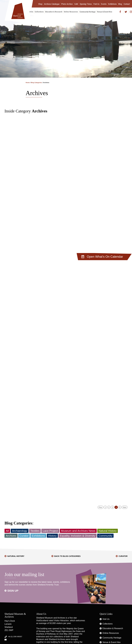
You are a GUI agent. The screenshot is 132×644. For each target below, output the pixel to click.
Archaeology (20, 531)
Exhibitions (112, 4)
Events (104, 4)
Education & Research (54, 12)
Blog (120, 4)
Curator (24, 536)
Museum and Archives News (78, 531)
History (52, 536)
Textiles (35, 531)
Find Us (96, 4)
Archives (11, 536)
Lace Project (50, 531)
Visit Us (106, 619)
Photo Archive (67, 4)
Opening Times (86, 4)
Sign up (13, 591)
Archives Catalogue (52, 4)
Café (76, 4)
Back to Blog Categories (67, 556)
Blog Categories (36, 83)
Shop (40, 4)
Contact (127, 4)
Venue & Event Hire (105, 12)
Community (105, 536)
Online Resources (71, 12)
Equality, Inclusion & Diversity (78, 536)
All (7, 531)
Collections (39, 12)
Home (28, 83)
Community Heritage (88, 12)
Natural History (108, 531)
